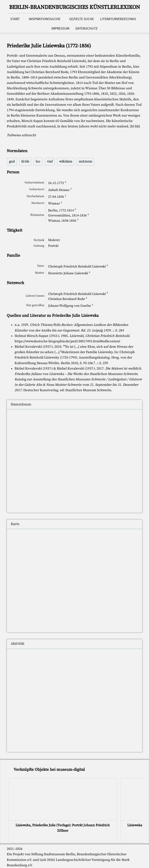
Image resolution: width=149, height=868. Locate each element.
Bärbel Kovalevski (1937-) (34, 347)
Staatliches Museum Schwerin (88, 390)
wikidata (66, 162)
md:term (85, 162)
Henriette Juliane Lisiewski (68, 273)
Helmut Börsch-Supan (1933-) (37, 336)
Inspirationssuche (45, 19)
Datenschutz (87, 28)
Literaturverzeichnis (118, 19)
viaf (50, 162)
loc (38, 162)
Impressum (60, 28)
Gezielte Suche (82, 19)
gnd (12, 162)
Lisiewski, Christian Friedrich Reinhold (99, 336)
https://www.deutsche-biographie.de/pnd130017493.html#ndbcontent (67, 341)
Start (15, 19)
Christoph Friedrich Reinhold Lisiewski (77, 266)
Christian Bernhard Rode (67, 299)
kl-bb (25, 162)
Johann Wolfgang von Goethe (70, 306)
